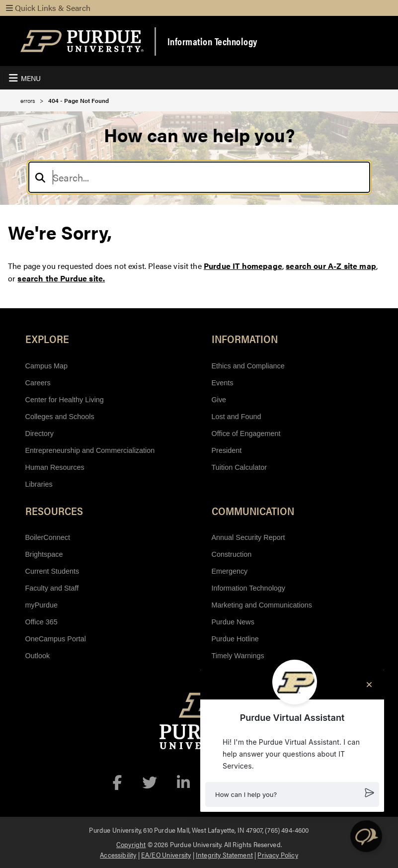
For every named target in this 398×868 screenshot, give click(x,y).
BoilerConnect (48, 537)
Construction (232, 554)
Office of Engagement (246, 434)
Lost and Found (237, 417)
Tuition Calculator (239, 467)
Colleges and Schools (60, 417)
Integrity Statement (224, 855)
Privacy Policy (278, 855)
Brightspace (44, 554)
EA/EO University (166, 855)
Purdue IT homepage (243, 266)
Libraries (39, 484)
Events (223, 383)
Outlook (38, 656)
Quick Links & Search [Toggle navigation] (48, 8)
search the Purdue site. (61, 278)
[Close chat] (369, 685)
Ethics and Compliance (248, 366)
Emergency (230, 571)
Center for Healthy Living (65, 400)
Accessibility (118, 855)
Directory (40, 434)
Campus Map (47, 366)
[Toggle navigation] (23, 78)
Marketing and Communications (262, 605)
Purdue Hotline (235, 639)
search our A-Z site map (331, 266)
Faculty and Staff (52, 588)
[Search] (199, 177)
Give (219, 400)
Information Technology (212, 41)
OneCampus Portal (56, 639)
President (227, 450)
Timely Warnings (238, 656)
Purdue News (233, 622)
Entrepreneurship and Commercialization (90, 450)
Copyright (131, 844)
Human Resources (55, 467)
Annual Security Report (248, 537)
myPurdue (42, 605)
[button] (292, 794)
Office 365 (41, 622)
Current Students (52, 571)
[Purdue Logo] (82, 41)
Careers (38, 383)
